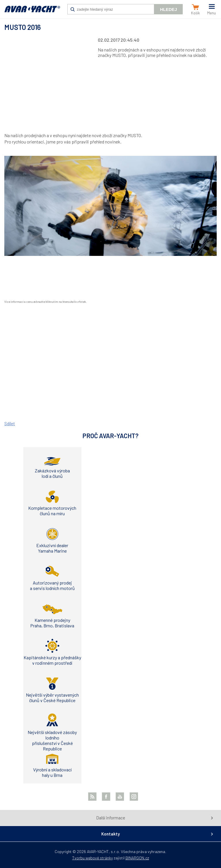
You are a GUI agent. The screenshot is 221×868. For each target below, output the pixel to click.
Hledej (168, 9)
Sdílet (10, 423)
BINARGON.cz (137, 858)
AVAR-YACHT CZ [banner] (32, 12)
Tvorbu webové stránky (93, 858)
